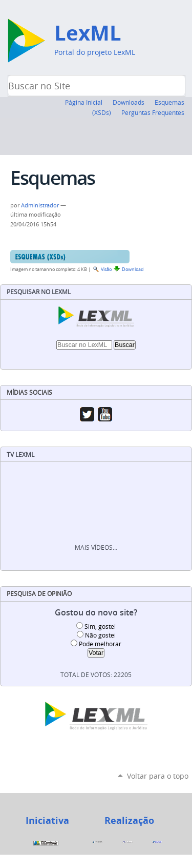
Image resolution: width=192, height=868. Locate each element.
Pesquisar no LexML (39, 292)
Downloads (129, 102)
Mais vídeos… (96, 547)
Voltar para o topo (158, 776)
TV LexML (20, 455)
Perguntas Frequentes (153, 112)
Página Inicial (84, 102)
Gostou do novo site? (96, 613)
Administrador (40, 205)
